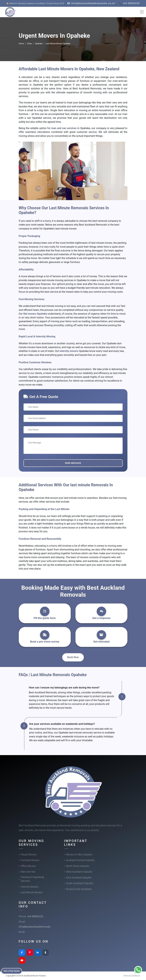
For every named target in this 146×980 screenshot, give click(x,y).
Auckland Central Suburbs (80, 860)
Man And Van (28, 872)
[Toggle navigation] (142, 12)
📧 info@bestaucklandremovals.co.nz (91, 3)
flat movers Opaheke (35, 314)
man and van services (64, 128)
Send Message (73, 463)
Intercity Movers (30, 887)
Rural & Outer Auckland (79, 889)
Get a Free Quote (13, 971)
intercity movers (69, 351)
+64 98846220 (35, 916)
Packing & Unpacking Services (32, 879)
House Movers (29, 855)
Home (21, 44)
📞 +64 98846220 (129, 3)
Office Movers (28, 866)
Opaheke (39, 44)
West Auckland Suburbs (79, 872)
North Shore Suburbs (78, 866)
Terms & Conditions (132, 976)
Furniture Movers (30, 860)
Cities (29, 44)
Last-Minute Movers (32, 892)
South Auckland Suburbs (80, 883)
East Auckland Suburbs (79, 878)
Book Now (73, 657)
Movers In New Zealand (79, 855)
